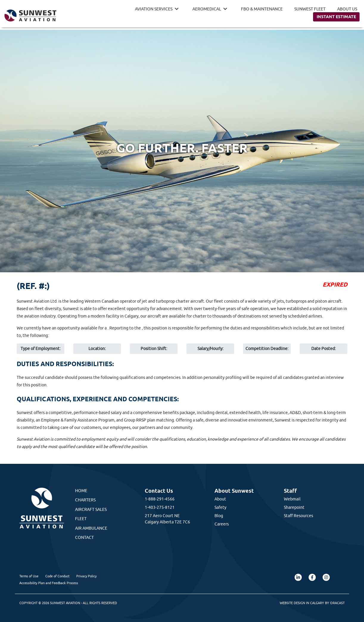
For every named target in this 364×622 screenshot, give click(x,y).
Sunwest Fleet (310, 9)
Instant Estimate (336, 17)
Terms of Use (29, 576)
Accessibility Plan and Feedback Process (49, 583)
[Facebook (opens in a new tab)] (312, 577)
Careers (222, 524)
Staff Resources (298, 516)
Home (81, 491)
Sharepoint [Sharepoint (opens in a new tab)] (294, 507)
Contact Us (159, 491)
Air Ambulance (91, 528)
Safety (220, 507)
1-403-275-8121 (160, 507)
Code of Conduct (57, 576)
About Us (347, 9)
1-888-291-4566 (160, 499)
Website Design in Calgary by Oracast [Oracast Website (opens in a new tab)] (312, 603)
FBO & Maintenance (262, 9)
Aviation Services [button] (154, 9)
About (220, 499)
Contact (84, 537)
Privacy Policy (86, 576)
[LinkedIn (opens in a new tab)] (298, 577)
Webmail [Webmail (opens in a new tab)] (292, 499)
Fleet (81, 519)
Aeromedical (207, 9)
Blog (219, 516)
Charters (85, 500)
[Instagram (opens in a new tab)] (326, 577)
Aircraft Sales (91, 509)
